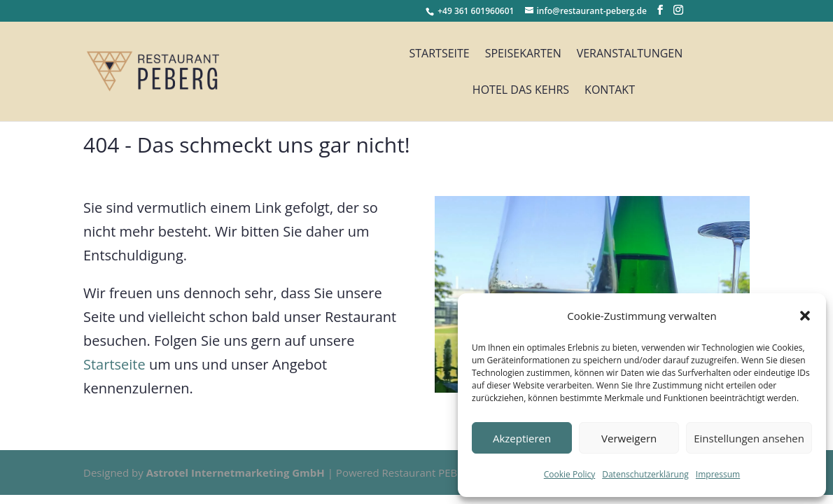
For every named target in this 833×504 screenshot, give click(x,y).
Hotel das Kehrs (521, 91)
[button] (805, 316)
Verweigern (629, 438)
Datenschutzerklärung (645, 474)
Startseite (439, 55)
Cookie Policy (569, 474)
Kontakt (610, 91)
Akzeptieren (522, 438)
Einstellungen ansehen (749, 438)
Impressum (718, 474)
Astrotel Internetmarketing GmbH (236, 472)
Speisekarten (523, 55)
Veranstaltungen (630, 55)
